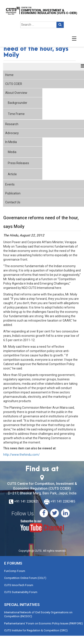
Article (12, 174)
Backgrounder (18, 103)
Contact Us (13, 202)
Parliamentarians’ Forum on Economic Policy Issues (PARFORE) (44, 623)
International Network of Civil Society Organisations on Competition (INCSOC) (38, 614)
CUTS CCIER (14, 84)
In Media (11, 142)
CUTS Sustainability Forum (21, 592)
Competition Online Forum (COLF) (25, 578)
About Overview (16, 93)
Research (12, 124)
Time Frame (16, 114)
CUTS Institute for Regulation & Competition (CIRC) (36, 630)
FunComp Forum (15, 571)
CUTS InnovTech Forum (19, 585)
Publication (13, 193)
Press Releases (18, 163)
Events (10, 184)
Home (9, 75)
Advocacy (12, 133)
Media (12, 152)
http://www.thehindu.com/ (21, 455)
